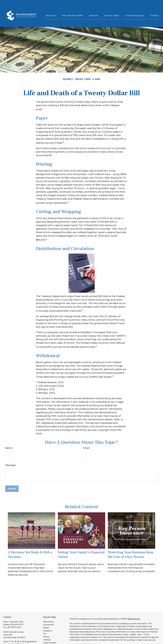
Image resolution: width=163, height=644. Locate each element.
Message (10, 453)
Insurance (48, 619)
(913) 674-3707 (17, 613)
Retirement (48, 610)
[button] (51, 8)
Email (86, 436)
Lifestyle (47, 628)
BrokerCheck (134, 607)
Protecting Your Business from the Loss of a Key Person (131, 543)
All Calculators (49, 637)
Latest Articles (50, 631)
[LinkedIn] (5, 641)
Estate (46, 616)
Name (9, 436)
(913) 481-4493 (16, 610)
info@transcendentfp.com (15, 637)
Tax (45, 622)
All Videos (47, 634)
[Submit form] (12, 477)
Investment (48, 613)
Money (46, 625)
